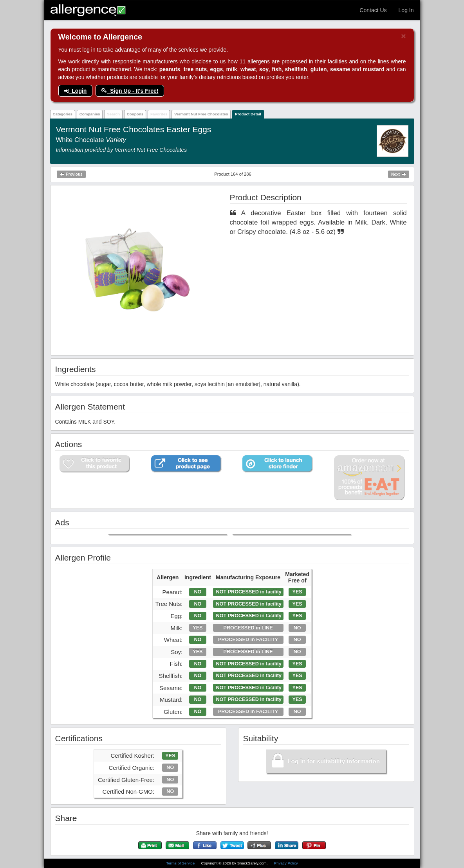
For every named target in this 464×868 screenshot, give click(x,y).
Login (76, 91)
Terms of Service (181, 863)
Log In (406, 10)
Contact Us (373, 10)
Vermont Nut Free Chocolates (201, 114)
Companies (90, 114)
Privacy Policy (286, 863)
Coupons (135, 114)
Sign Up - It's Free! (130, 91)
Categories (62, 114)
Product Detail (248, 114)
